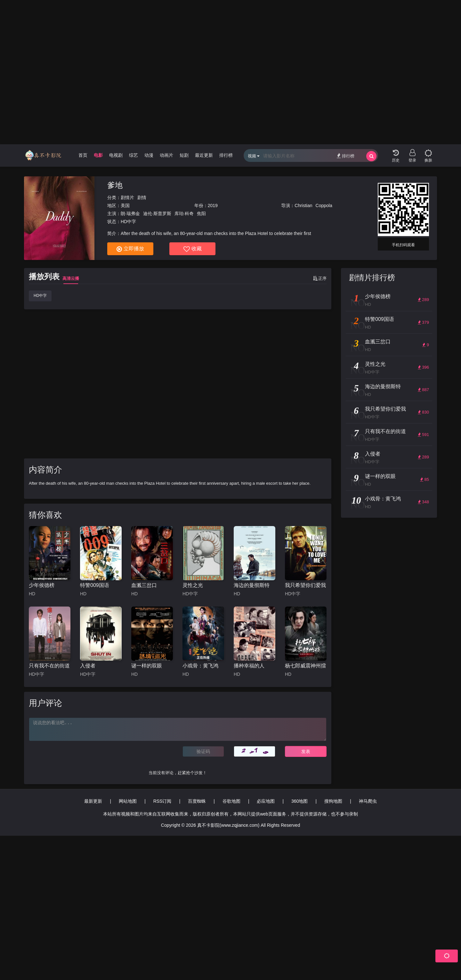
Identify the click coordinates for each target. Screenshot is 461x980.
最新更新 (93, 801)
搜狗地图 (333, 801)
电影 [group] (98, 155)
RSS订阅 (162, 801)
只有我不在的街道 (49, 666)
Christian (303, 205)
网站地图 (128, 801)
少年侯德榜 (42, 585)
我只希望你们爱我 (305, 585)
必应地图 (266, 801)
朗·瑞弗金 (130, 214)
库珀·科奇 (184, 214)
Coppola (324, 205)
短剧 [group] (184, 155)
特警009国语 (95, 585)
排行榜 (346, 156)
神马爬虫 (368, 801)
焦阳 (201, 214)
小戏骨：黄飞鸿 (200, 666)
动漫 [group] (149, 155)
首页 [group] (83, 155)
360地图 (299, 801)
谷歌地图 (231, 801)
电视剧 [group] (116, 155)
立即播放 (130, 249)
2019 (213, 205)
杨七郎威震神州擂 (305, 666)
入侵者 (88, 666)
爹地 (115, 185)
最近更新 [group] (204, 155)
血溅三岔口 (144, 585)
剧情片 (127, 197)
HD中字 (40, 296)
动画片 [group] (166, 155)
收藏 (193, 249)
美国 (125, 205)
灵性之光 (193, 585)
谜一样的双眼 (147, 666)
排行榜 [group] (226, 155)
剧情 (142, 197)
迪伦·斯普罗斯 (157, 214)
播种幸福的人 (249, 666)
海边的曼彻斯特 (252, 585)
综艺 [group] (133, 155)
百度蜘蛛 (197, 801)
